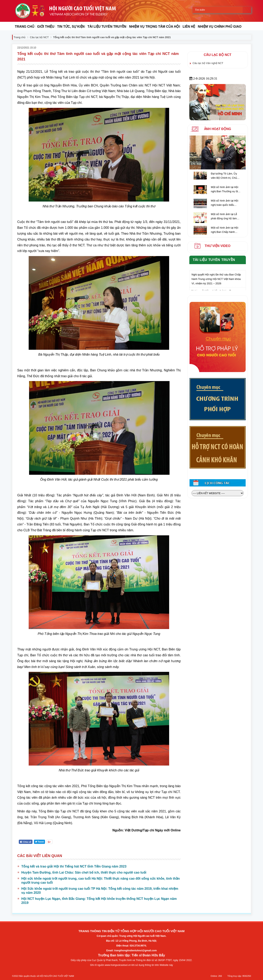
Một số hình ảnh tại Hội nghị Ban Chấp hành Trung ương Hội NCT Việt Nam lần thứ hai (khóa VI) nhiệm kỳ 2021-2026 (226, 230)
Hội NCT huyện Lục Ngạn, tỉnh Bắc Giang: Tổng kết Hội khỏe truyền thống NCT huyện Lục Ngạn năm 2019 (99, 901)
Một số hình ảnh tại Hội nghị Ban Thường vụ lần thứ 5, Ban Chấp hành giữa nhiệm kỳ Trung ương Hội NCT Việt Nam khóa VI (225, 190)
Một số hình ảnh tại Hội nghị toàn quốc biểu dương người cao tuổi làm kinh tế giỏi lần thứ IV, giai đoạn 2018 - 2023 (226, 203)
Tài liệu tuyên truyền (214, 260)
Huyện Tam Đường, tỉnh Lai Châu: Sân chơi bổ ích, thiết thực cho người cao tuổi (84, 872)
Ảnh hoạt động (218, 129)
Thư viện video (218, 246)
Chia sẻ (26, 842)
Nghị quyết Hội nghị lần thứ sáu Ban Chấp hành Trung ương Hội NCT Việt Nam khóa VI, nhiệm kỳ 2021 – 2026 (216, 280)
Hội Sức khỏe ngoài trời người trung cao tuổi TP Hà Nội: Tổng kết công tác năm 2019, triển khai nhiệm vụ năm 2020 (100, 891)
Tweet (39, 842)
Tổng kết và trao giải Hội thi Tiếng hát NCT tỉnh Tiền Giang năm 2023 (74, 866)
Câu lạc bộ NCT (39, 37)
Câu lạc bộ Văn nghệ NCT (208, 63)
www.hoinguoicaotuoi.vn (118, 965)
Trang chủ (20, 37)
